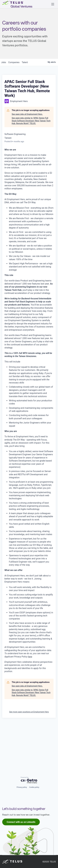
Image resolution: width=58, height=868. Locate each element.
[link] (21, 822)
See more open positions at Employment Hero (29, 757)
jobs (4, 107)
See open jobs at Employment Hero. (27, 159)
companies (14, 107)
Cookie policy (34, 787)
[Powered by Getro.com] (29, 780)
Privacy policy (22, 787)
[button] (53, 4)
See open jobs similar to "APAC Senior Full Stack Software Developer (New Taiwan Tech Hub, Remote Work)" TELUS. (31, 166)
